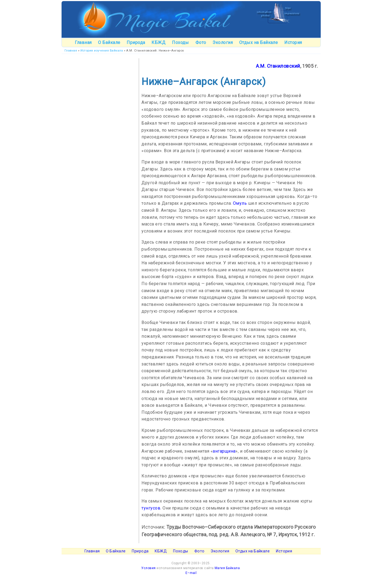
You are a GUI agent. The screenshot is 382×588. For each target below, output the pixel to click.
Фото (201, 42)
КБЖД (158, 42)
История (293, 42)
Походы (180, 42)
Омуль (240, 203)
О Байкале (109, 42)
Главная (83, 42)
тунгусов (151, 508)
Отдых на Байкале (259, 42)
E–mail (191, 573)
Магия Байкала (227, 568)
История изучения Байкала (102, 51)
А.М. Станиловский (278, 66)
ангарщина (224, 451)
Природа (136, 42)
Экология (223, 42)
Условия (148, 568)
